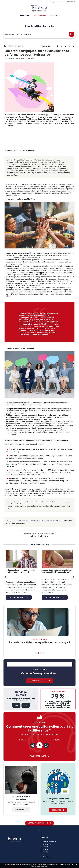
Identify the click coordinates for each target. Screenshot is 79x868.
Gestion (45, 849)
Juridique (46, 852)
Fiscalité (45, 847)
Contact (55, 16)
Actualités (40, 16)
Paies (44, 854)
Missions (24, 16)
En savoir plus (43, 866)
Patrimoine (46, 857)
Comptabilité (47, 844)
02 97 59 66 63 (71, 2)
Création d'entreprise (49, 842)
